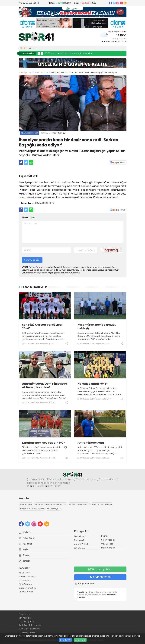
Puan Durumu (25, 584)
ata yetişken (26, 504)
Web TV (25, 532)
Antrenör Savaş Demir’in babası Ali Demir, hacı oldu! (45, 385)
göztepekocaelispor (79, 504)
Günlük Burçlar (26, 592)
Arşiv (23, 549)
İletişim (25, 561)
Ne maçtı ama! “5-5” (93, 384)
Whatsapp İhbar (100, 569)
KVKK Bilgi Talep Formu (30, 629)
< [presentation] (39, 53)
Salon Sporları (108, 540)
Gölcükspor (80, 548)
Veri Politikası (25, 618)
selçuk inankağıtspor (102, 504)
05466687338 (100, 577)
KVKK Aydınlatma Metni (30, 625)
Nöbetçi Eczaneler (27, 577)
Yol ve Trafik (24, 573)
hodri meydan (54, 509)
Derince (105, 536)
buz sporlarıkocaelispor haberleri (51, 504)
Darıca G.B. (80, 540)
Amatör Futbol (39, 72)
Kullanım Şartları (27, 621)
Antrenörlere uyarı (91, 443)
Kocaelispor (80, 536)
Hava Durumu (25, 580)
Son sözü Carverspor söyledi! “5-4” (43, 327)
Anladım (80, 640)
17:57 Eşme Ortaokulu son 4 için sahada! (69, 53)
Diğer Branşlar (108, 548)
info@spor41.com (86, 584)
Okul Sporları (107, 544)
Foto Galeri (27, 538)
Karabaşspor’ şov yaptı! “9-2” (44, 443)
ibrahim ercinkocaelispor (32, 509)
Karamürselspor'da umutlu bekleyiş (97, 327)
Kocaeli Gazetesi (27, 632)
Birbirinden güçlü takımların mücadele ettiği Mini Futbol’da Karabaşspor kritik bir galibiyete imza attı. (44, 450)
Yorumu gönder (32, 260)
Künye (24, 555)
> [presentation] (42, 53)
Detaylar (65, 640)
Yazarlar (25, 544)
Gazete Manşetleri (27, 588)
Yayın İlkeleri (24, 614)
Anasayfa (24, 72)
